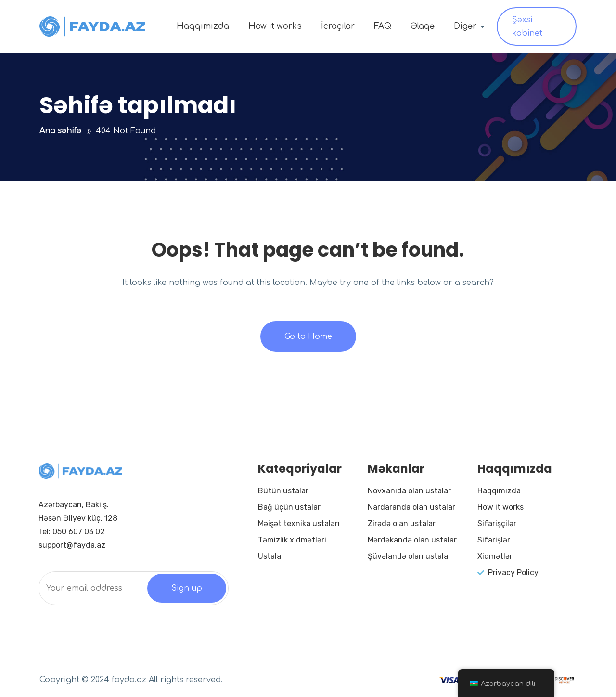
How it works (275, 26)
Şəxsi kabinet (527, 26)
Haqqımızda (203, 26)
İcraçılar (338, 26)
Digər (465, 26)
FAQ (383, 26)
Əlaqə (423, 26)
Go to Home (308, 336)
